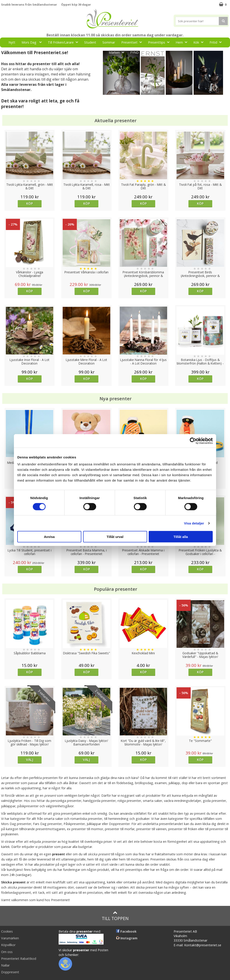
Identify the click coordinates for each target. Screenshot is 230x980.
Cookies (7, 931)
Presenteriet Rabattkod (19, 959)
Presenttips (160, 42)
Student (90, 42)
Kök (200, 42)
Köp (30, 203)
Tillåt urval (115, 537)
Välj (30, 760)
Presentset (133, 42)
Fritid (217, 42)
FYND (135, 52)
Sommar (109, 42)
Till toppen (115, 916)
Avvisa (49, 537)
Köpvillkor (8, 945)
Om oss (7, 952)
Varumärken (10, 938)
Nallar (5, 965)
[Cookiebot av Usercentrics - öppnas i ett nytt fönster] (193, 441)
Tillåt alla (181, 537)
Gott (98, 52)
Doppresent (10, 972)
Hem (183, 42)
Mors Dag (33, 42)
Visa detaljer (194, 523)
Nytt (12, 42)
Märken (118, 52)
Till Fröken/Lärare (64, 42)
